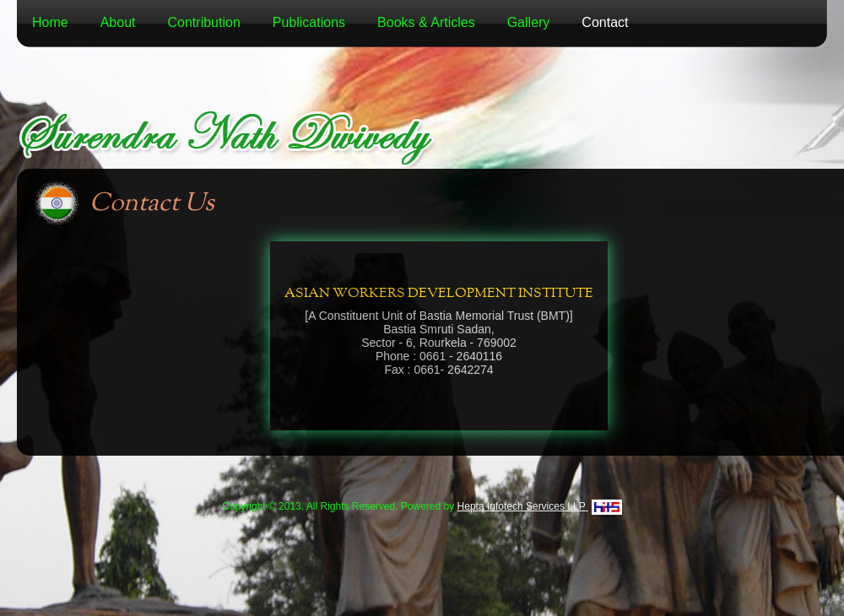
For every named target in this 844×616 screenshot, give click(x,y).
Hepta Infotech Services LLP (540, 506)
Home (50, 22)
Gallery (529, 22)
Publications (309, 22)
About (118, 22)
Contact (605, 22)
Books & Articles (426, 22)
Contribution (204, 22)
